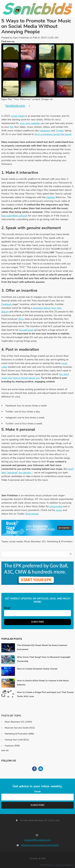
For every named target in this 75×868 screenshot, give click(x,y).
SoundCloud (26, 330)
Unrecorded (56, 506)
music (59, 510)
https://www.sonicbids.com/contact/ (40, 845)
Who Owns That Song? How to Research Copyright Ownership (44, 659)
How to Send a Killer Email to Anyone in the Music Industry (43, 683)
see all (5, 750)
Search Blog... (71, 554)
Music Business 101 (35, 541)
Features (12, 746)
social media (18, 116)
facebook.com (15, 106)
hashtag (51, 197)
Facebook (7, 304)
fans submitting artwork (14, 216)
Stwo (21, 319)
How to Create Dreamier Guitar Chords (37, 669)
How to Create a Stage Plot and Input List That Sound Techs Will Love (45, 694)
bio (12, 127)
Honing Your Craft (17, 740)
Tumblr (60, 131)
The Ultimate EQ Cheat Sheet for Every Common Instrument (42, 647)
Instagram (45, 131)
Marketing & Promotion (60, 541)
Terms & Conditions (64, 865)
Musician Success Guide (20, 728)
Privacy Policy (46, 865)
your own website (30, 123)
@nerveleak (32, 514)
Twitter (18, 41)
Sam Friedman (21, 38)
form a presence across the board (53, 134)
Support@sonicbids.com (37, 840)
